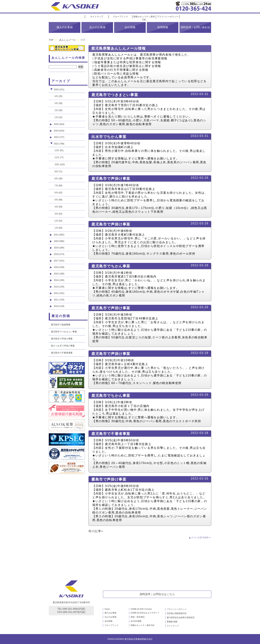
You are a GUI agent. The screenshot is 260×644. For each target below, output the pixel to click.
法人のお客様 (97, 27)
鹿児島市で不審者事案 (111, 434)
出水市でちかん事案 (109, 137)
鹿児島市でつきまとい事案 (115, 95)
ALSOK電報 (136, 621)
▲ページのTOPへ (200, 538)
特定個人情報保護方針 (177, 613)
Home (107, 609)
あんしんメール (67, 40)
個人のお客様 (65, 27)
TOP (51, 40)
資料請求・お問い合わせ (195, 27)
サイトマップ (97, 17)
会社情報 (130, 27)
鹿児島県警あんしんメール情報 (118, 48)
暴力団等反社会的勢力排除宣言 (181, 617)
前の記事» (96, 531)
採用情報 (163, 27)
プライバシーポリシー (168, 17)
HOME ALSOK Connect (141, 609)
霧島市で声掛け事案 (109, 479)
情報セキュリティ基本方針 (143, 625)
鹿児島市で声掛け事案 (111, 179)
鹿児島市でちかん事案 (111, 266)
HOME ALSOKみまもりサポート (145, 613)
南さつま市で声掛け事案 (63, 346)
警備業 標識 (172, 622)
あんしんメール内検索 (68, 58)
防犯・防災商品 (138, 617)
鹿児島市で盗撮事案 (61, 325)
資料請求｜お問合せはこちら (157, 594)
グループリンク (120, 17)
